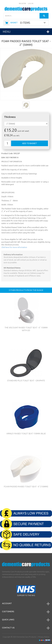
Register (23, 3)
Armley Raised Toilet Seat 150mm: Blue (26, 433)
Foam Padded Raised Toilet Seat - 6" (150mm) (26, 486)
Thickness (10, 117)
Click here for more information (14, 247)
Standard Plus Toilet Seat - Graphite (26, 381)
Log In (31, 3)
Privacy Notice (44, 637)
